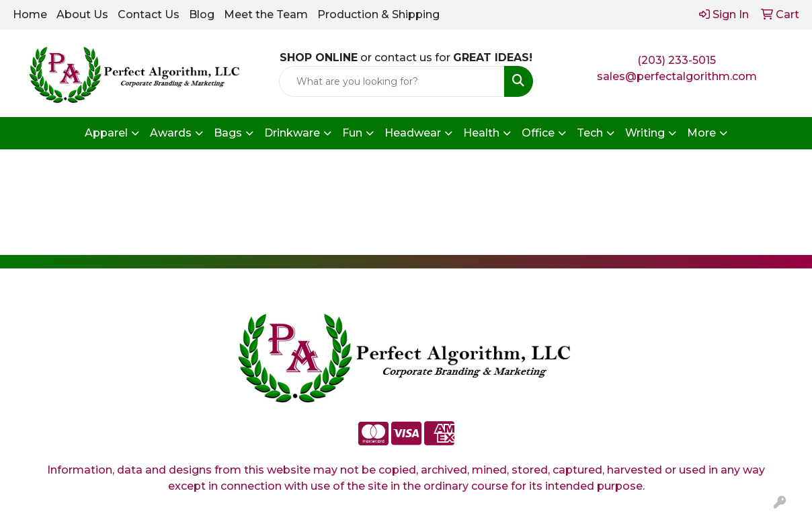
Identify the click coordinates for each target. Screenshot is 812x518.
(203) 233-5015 (677, 60)
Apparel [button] (106, 133)
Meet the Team (266, 14)
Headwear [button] (413, 133)
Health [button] (481, 133)
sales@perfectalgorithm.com (677, 76)
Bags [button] (228, 133)
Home (30, 14)
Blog (202, 14)
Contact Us (149, 14)
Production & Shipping (378, 14)
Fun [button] (352, 133)
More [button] (701, 133)
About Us (82, 14)
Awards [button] (171, 133)
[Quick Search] (392, 81)
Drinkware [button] (292, 133)
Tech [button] (590, 133)
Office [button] (538, 133)
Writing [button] (645, 133)
